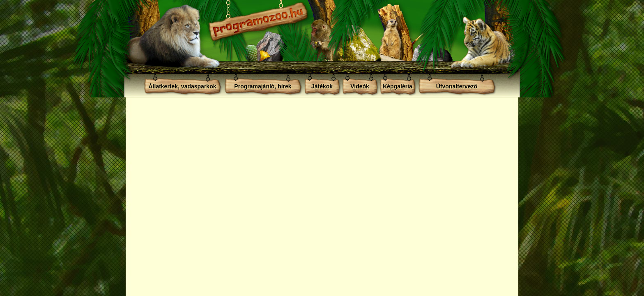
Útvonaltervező (457, 86)
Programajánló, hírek (263, 86)
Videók (360, 86)
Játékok (322, 86)
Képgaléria (398, 86)
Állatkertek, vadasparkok (183, 86)
